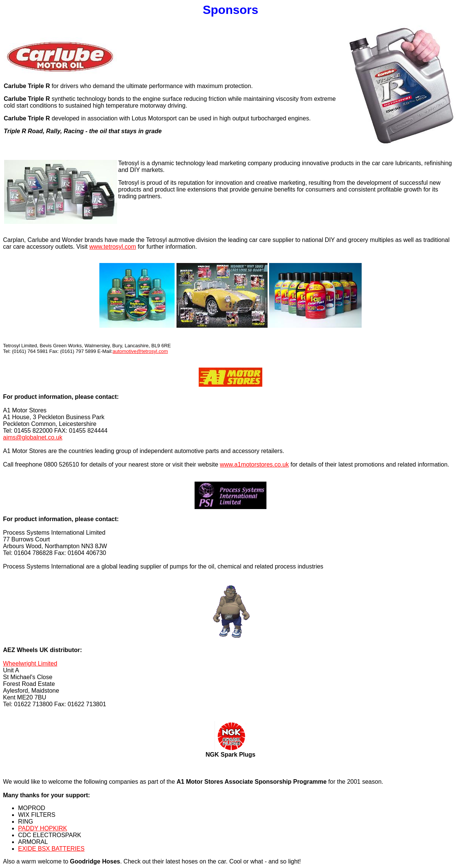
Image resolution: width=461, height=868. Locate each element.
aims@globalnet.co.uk (33, 437)
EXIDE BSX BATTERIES (51, 849)
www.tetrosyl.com (113, 247)
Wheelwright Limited (30, 664)
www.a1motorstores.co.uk (254, 464)
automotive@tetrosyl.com (140, 351)
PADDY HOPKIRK (43, 828)
